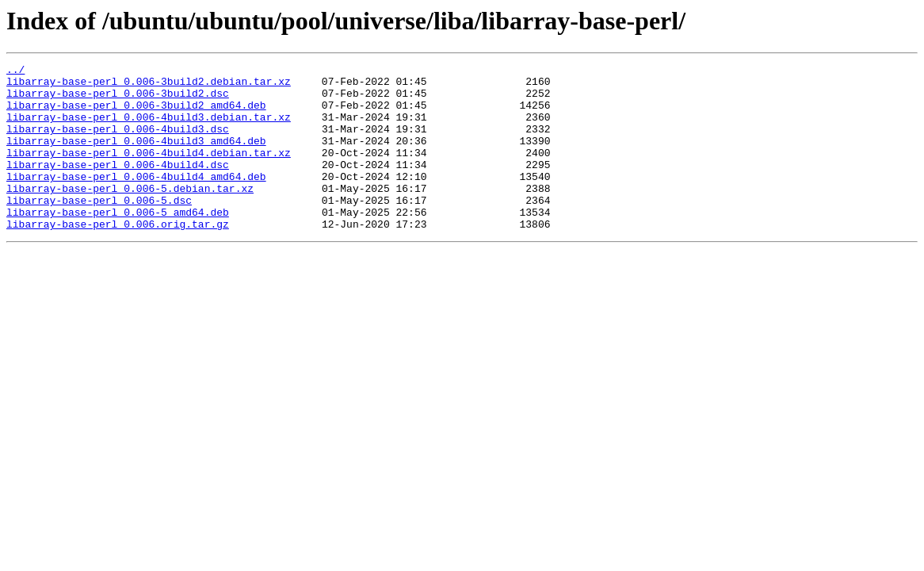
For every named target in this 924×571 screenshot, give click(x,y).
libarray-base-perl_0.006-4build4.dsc (118, 186)
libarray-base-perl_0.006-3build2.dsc (118, 100)
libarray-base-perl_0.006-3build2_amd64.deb (136, 114)
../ (15, 71)
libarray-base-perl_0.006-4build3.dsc (118, 143)
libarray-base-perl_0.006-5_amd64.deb (118, 243)
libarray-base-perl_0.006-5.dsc (99, 228)
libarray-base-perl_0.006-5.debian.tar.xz (130, 214)
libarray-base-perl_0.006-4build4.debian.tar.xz (149, 171)
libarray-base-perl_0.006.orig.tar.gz (118, 257)
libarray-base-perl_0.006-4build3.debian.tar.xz (149, 128)
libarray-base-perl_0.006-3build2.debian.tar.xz (149, 86)
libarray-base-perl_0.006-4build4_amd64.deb (136, 200)
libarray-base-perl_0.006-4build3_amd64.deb (136, 157)
